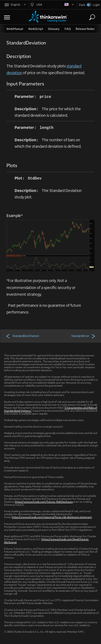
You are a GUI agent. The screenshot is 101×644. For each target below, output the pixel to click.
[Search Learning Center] (87, 17)
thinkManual (15, 29)
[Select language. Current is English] (15, 5)
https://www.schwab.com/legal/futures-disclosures (46, 540)
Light (96, 5)
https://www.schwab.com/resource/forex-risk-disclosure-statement (52, 517)
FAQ (68, 29)
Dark (82, 5)
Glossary (54, 29)
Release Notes (85, 29)
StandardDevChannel (22, 336)
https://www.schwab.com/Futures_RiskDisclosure (44, 502)
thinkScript (36, 29)
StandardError (83, 336)
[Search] (92, 17)
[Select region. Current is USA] (52, 5)
